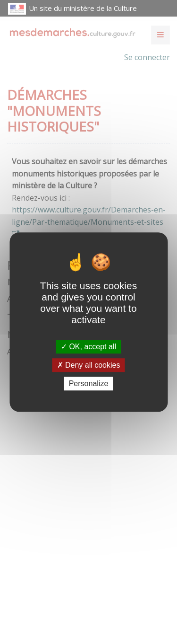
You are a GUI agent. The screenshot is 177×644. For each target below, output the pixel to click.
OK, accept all (88, 347)
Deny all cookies (89, 365)
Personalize (89, 384)
